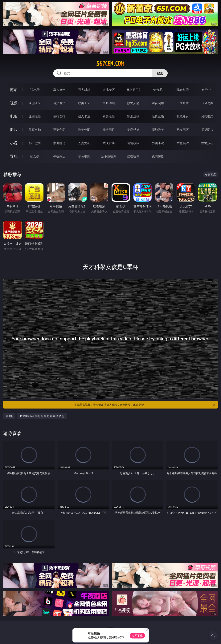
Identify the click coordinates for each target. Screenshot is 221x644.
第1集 (9, 416)
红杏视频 (133, 156)
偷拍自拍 (59, 116)
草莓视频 (84, 156)
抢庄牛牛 (207, 90)
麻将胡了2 (133, 90)
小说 (14, 143)
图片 (14, 130)
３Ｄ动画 (109, 103)
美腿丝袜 (133, 130)
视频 (14, 103)
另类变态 (207, 116)
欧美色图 (84, 130)
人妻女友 (84, 143)
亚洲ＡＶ (35, 103)
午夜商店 (59, 156)
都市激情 (35, 143)
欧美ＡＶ (84, 103)
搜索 (160, 73)
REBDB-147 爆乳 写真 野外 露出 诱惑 (42, 416)
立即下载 (137, 636)
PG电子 (35, 90)
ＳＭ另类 (207, 103)
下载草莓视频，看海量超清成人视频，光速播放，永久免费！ (145, 405)
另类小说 (158, 143)
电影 (14, 116)
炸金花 (158, 90)
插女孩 (35, 156)
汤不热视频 (109, 156)
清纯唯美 (158, 130)
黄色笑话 (183, 143)
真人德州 (59, 90)
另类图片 (207, 130)
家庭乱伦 (59, 143)
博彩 (14, 90)
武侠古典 (109, 143)
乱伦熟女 (183, 116)
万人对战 (84, 90)
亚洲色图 (59, 130)
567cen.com (110, 64)
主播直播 (183, 103)
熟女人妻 (133, 103)
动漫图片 (109, 130)
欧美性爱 (109, 116)
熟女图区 (183, 130)
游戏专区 (109, 90)
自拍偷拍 (59, 103)
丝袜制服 (158, 103)
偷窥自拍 (35, 130)
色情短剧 (158, 156)
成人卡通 (84, 116)
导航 (14, 156)
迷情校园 (133, 143)
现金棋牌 (183, 90)
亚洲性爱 (35, 116)
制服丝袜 (133, 116)
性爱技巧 (207, 143)
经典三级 (158, 116)
